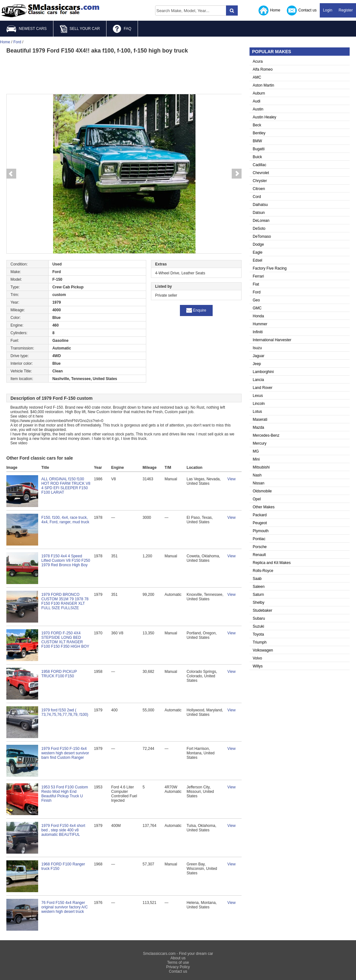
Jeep (257, 364)
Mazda (258, 427)
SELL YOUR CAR (80, 29)
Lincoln (259, 404)
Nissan (259, 483)
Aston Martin (263, 85)
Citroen (259, 189)
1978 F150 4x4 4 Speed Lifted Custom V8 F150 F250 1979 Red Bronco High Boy (66, 561)
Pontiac (259, 539)
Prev (11, 174)
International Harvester (272, 340)
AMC (257, 77)
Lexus (258, 396)
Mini (256, 459)
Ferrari (258, 276)
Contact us (302, 11)
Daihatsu (260, 205)
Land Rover (263, 388)
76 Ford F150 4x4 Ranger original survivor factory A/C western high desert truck (65, 907)
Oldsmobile (262, 491)
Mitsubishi (261, 467)
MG (256, 451)
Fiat (256, 284)
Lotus (257, 412)
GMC (257, 308)
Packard (260, 515)
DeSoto (259, 229)
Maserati (260, 419)
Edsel (257, 260)
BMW (257, 141)
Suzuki (258, 626)
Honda (258, 316)
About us (178, 958)
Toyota (258, 634)
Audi (257, 101)
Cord (257, 197)
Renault (259, 555)
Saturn (258, 595)
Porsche (260, 547)
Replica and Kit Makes (272, 563)
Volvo (257, 658)
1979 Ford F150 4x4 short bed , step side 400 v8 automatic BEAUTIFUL (63, 830)
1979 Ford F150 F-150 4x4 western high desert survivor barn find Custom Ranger (65, 753)
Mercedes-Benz (266, 435)
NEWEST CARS (27, 29)
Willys (258, 666)
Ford (257, 292)
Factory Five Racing (270, 268)
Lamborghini (263, 372)
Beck (257, 125)
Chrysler (260, 181)
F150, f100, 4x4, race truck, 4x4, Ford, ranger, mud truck (65, 520)
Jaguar (259, 356)
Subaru (259, 618)
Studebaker (262, 610)
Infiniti (258, 332)
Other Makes (264, 507)
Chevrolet (261, 173)
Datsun (259, 213)
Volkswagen (263, 650)
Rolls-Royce (263, 571)
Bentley (259, 133)
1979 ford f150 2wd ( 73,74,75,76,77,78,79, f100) (65, 712)
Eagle (258, 252)
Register (346, 10)
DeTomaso (262, 236)
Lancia (258, 380)
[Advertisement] (124, 73)
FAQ (122, 29)
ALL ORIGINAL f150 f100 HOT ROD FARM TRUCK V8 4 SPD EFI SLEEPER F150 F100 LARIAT (66, 486)
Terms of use (178, 962)
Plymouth (261, 531)
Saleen (259, 587)
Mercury (260, 443)
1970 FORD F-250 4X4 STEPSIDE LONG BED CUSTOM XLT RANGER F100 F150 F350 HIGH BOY (65, 640)
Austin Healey (264, 117)
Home (269, 11)
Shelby (259, 603)
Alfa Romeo (263, 69)
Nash (257, 475)
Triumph (260, 642)
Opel (257, 499)
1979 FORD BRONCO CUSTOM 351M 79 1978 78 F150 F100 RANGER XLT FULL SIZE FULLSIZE (65, 601)
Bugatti (259, 149)
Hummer (260, 324)
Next (237, 174)
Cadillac (260, 165)
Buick (257, 157)
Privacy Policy (178, 967)
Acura (258, 61)
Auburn (259, 93)
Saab (257, 579)
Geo (256, 300)
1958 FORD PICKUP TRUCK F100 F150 (59, 674)
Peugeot (260, 523)
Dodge (258, 244)
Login (328, 10)
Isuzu (257, 348)
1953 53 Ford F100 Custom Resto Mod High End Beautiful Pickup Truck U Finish (65, 794)
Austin (258, 109)
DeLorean (261, 221)
